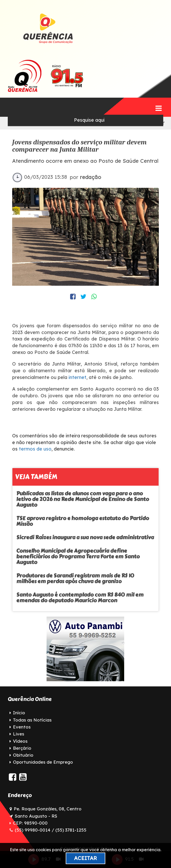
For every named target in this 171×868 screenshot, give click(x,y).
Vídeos (20, 741)
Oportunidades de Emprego (43, 762)
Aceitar (85, 858)
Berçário (22, 748)
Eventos (22, 727)
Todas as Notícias (32, 720)
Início (19, 713)
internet (77, 377)
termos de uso (35, 449)
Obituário (23, 755)
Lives (18, 734)
